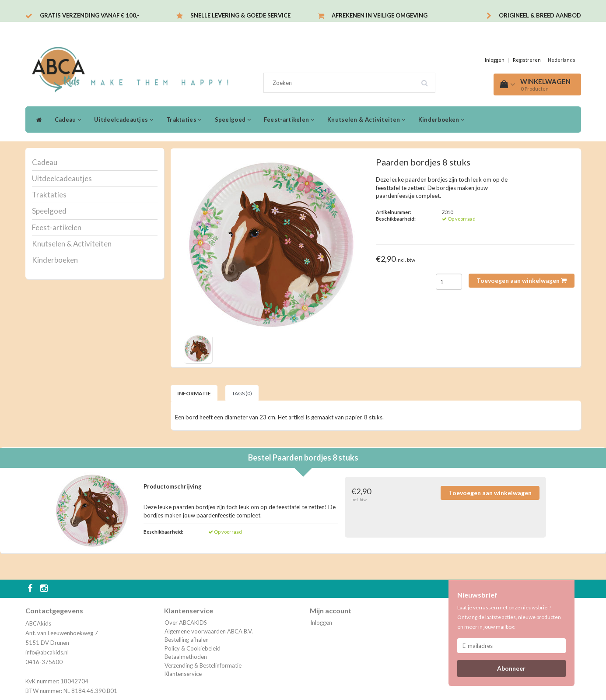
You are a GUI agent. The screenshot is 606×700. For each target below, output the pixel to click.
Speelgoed (233, 120)
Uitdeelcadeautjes (124, 120)
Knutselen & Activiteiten (366, 120)
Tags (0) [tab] (242, 393)
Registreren (527, 60)
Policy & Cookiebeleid (193, 648)
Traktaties (184, 120)
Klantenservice (183, 674)
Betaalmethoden (186, 657)
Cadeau (68, 120)
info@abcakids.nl (47, 652)
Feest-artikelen (289, 120)
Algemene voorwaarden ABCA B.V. (209, 631)
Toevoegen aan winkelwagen (522, 280)
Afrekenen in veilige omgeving (380, 15)
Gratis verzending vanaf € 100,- (89, 15)
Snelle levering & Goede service (240, 15)
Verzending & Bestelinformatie (203, 665)
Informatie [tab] (194, 393)
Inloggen (495, 60)
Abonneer (511, 668)
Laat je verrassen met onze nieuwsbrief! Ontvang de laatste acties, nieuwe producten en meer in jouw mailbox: (509, 617)
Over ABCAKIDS (186, 623)
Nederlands (562, 60)
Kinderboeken (441, 120)
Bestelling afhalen (187, 640)
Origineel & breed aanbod (540, 15)
